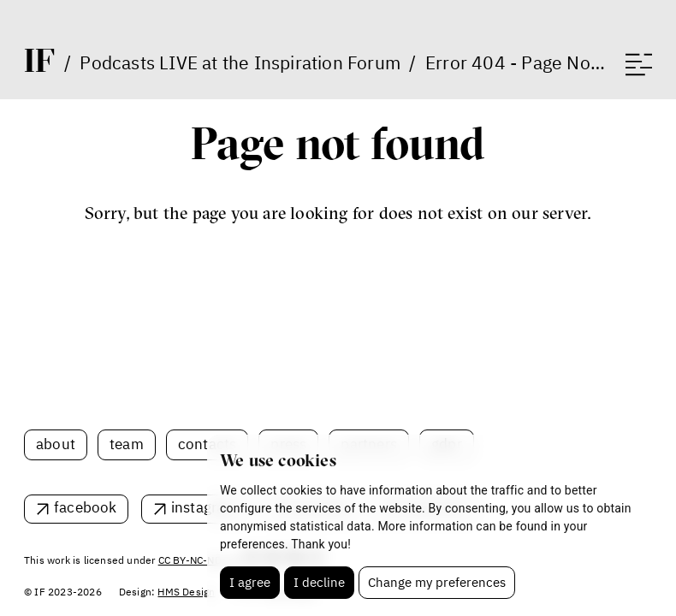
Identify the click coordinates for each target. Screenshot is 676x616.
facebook (86, 507)
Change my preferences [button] (437, 582)
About (56, 444)
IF (39, 60)
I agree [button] (250, 582)
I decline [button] (319, 582)
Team (127, 444)
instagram (205, 507)
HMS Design (186, 592)
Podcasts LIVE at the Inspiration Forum (240, 62)
